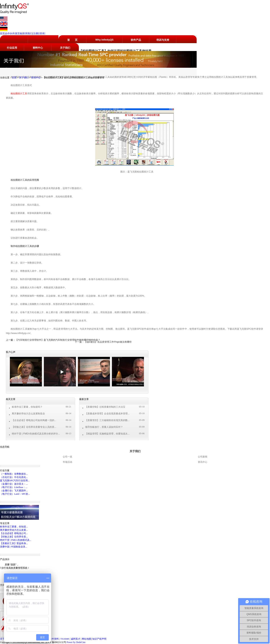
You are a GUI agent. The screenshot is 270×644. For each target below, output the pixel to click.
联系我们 (27, 33)
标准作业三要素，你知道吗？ (27, 407)
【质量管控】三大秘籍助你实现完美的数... (107, 420)
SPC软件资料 (52, 639)
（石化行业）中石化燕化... (14, 477)
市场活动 (67, 462)
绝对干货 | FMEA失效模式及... (16, 540)
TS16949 (65, 639)
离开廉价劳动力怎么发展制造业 (28, 414)
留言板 (19, 33)
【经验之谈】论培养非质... (14, 537)
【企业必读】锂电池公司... (14, 533)
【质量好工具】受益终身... (14, 543)
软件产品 (136, 40)
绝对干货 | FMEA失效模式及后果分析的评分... (36, 434)
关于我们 (65, 48)
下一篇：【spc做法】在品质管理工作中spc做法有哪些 (103, 342)
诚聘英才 (76, 639)
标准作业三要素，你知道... (14, 527)
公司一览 (67, 457)
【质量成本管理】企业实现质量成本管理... (107, 414)
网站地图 (87, 639)
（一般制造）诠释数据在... (14, 474)
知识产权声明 (99, 639)
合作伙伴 (10, 33)
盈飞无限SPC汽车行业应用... (15, 481)
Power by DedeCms (76, 642)
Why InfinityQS (104, 40)
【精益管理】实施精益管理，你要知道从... (107, 434)
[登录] (42, 33)
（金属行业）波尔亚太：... (14, 484)
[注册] (36, 33)
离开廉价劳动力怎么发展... (14, 530)
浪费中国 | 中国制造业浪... (13, 547)
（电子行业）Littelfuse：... (14, 487)
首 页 (72, 40)
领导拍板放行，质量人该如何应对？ (104, 427)
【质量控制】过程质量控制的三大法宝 (105, 407)
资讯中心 (36, 78)
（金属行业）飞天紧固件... (14, 491)
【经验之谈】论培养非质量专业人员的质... (34, 427)
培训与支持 (163, 40)
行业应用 (12, 48)
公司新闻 (203, 457)
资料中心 (38, 48)
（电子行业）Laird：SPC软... (15, 494)
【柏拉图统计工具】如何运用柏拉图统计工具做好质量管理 (74, 78)
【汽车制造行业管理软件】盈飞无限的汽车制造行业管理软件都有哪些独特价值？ (58, 340)
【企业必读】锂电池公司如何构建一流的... (34, 420)
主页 (14, 78)
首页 (2, 33)
